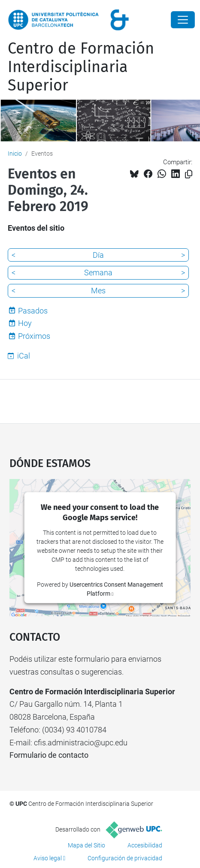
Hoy (25, 323)
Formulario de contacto (49, 755)
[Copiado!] (189, 174)
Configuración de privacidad (125, 858)
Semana (98, 273)
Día (98, 255)
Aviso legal (48, 858)
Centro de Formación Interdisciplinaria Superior (81, 67)
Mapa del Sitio (86, 845)
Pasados (33, 311)
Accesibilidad (145, 845)
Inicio (15, 154)
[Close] (183, 20)
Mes (98, 291)
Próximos (34, 336)
